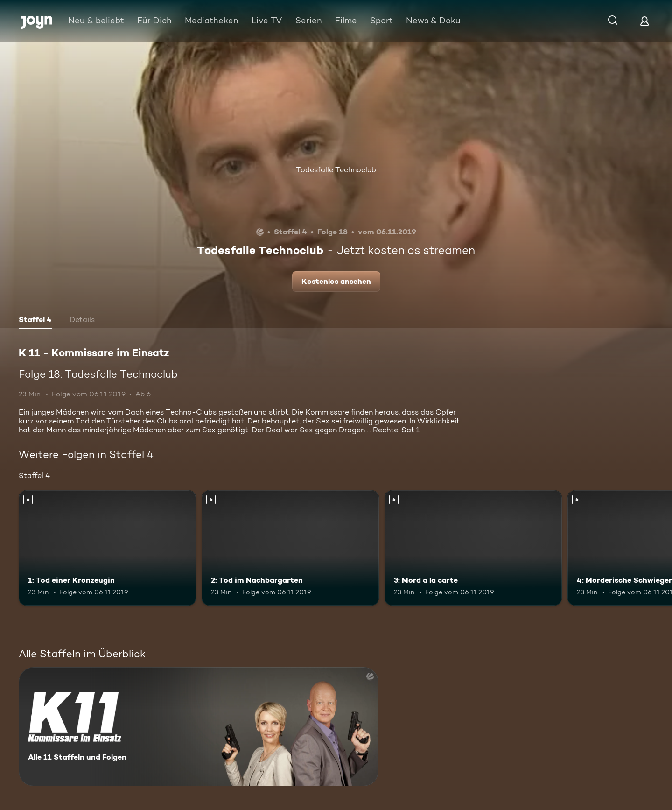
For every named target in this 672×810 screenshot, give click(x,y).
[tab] (35, 321)
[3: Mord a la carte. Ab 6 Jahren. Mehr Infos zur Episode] (473, 548)
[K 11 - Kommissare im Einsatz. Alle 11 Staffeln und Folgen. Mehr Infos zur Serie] (199, 727)
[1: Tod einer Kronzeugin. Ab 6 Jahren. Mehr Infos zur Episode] (107, 548)
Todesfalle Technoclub (336, 170)
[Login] (644, 21)
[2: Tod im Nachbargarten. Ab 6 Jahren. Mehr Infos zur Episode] (290, 548)
